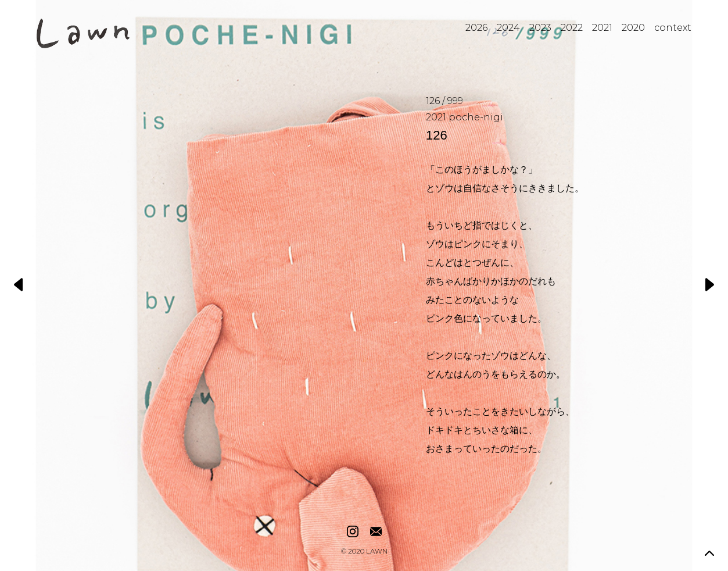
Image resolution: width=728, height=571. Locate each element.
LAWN (377, 552)
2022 (572, 28)
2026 (476, 28)
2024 (508, 28)
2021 (602, 28)
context (673, 28)
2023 (540, 28)
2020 (633, 28)
